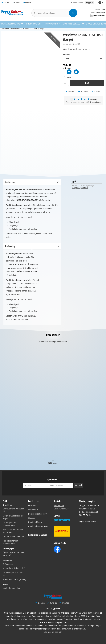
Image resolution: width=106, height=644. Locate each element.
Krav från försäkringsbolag (14, 579)
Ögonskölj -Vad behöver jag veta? (13, 554)
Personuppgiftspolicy (37, 514)
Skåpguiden (8, 564)
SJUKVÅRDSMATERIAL (12, 24)
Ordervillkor (33, 510)
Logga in (90, 3)
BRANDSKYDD (53, 24)
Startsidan (5, 29)
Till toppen (53, 462)
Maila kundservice (98, 12)
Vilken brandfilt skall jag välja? (13, 517)
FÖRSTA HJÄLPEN (34, 24)
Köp (87, 83)
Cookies (32, 518)
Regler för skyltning (11, 588)
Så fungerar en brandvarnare (9, 524)
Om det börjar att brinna (13, 537)
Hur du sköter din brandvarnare (10, 542)
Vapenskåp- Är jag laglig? (14, 568)
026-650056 (59, 506)
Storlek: (66, 55)
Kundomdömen (77, 3)
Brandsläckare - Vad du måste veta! (13, 531)
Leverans (32, 505)
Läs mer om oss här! (53, 632)
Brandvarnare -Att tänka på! (13, 510)
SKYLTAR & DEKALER (73, 24)
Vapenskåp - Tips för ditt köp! (13, 574)
